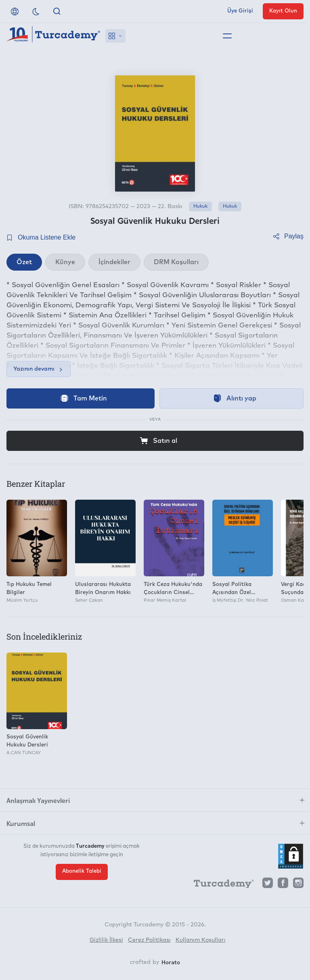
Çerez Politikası (149, 940)
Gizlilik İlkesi (106, 940)
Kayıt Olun (283, 11)
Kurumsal (21, 823)
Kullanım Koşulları (201, 940)
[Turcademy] (220, 885)
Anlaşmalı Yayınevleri (38, 800)
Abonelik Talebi (82, 871)
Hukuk (200, 206)
